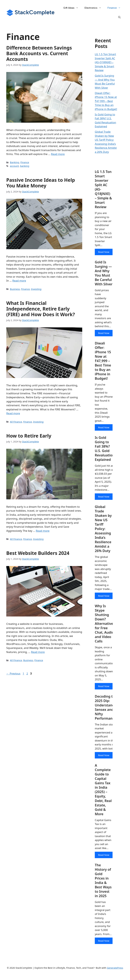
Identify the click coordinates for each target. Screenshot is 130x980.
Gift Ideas (72, 8)
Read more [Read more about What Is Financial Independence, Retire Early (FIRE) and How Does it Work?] (13, 412)
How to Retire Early (29, 434)
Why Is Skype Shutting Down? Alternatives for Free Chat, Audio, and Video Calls (105, 632)
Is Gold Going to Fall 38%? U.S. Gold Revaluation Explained (105, 455)
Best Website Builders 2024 (38, 551)
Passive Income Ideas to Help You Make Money (41, 182)
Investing (35, 288)
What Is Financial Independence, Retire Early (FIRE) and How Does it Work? (41, 308)
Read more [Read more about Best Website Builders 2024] (38, 650)
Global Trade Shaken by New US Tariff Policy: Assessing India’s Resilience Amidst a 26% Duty (103, 536)
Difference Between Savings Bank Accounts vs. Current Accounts (39, 53)
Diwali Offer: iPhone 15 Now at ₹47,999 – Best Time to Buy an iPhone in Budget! (106, 101)
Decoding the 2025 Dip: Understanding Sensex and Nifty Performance (107, 716)
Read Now (104, 253)
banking (24, 165)
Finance (116, 8)
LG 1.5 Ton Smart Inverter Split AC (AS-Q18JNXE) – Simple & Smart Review (105, 62)
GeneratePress (115, 975)
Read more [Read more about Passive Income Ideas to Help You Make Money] (19, 280)
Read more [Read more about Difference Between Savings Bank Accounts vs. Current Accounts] (58, 154)
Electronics (94, 8)
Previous (13, 671)
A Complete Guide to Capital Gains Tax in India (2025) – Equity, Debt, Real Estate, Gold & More (103, 796)
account (14, 165)
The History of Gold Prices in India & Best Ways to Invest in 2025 (103, 887)
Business (15, 288)
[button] (119, 17)
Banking (14, 162)
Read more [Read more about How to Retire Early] (43, 529)
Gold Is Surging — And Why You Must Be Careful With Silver (104, 276)
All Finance (16, 420)
